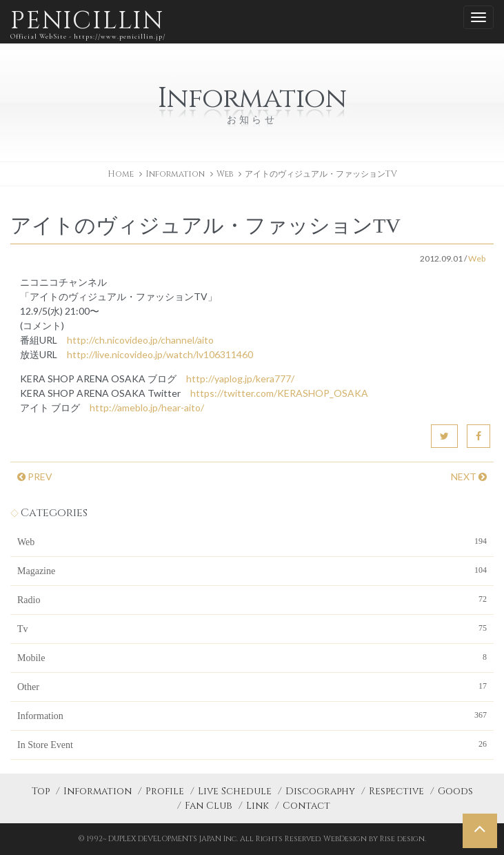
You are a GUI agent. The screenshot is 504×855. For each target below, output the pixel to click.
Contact (306, 806)
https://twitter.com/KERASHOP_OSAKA (279, 393)
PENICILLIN (88, 24)
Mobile (252, 657)
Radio (252, 599)
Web (225, 174)
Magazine (252, 570)
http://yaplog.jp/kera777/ (240, 379)
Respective (396, 791)
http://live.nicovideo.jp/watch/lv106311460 (160, 354)
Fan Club (209, 806)
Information (252, 715)
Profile (165, 791)
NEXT (469, 476)
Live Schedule (235, 791)
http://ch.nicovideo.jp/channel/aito (140, 340)
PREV (35, 476)
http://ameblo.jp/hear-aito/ (147, 407)
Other (252, 686)
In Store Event (252, 744)
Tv (252, 628)
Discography (320, 791)
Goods (455, 791)
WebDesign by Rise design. (375, 839)
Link (258, 806)
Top (41, 791)
